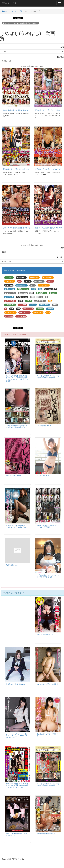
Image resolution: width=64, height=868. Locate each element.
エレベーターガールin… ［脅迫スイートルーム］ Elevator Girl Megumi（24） (17, 736)
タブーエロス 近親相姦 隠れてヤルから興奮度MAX (21, 228)
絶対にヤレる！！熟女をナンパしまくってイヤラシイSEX (23, 169)
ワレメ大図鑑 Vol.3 (44, 426)
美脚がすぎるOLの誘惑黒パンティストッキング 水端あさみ (17, 526)
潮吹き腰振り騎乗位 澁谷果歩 (47, 684)
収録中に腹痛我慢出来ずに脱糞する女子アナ (17, 835)
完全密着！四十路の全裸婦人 (47, 834)
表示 (61, 47)
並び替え (60, 57)
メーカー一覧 (17, 11)
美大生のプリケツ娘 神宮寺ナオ (47, 735)
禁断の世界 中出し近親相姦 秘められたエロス (19, 110)
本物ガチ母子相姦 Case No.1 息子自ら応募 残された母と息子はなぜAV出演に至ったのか (17, 786)
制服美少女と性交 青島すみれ (16, 684)
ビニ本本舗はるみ (43, 476)
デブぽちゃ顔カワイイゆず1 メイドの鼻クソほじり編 (48, 576)
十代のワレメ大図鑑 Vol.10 (15, 476)
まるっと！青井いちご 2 (45, 634)
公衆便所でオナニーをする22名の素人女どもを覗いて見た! (17, 427)
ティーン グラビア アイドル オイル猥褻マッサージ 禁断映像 (48, 377)
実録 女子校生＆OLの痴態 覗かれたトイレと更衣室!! (48, 526)
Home (5, 11)
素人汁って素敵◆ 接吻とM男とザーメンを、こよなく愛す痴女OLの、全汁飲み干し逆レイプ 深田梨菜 (17, 378)
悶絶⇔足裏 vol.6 (12, 565)
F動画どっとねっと (12, 3)
